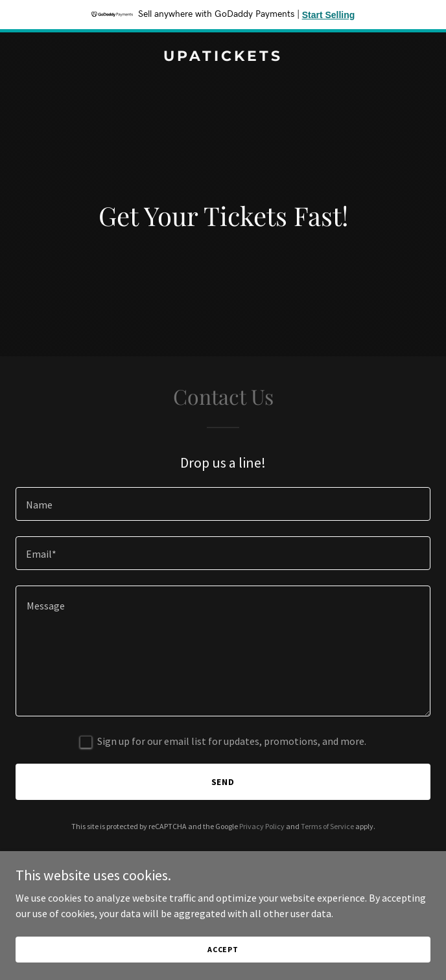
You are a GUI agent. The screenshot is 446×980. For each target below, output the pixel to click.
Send (223, 782)
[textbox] (223, 504)
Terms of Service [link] (327, 826)
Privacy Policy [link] (262, 826)
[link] (223, 57)
